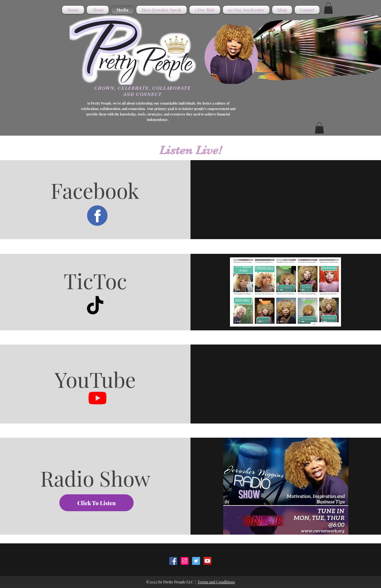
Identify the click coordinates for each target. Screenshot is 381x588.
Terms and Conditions (216, 582)
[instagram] (185, 561)
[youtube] (208, 561)
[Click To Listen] (96, 503)
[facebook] (173, 561)
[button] (328, 8)
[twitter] (196, 561)
